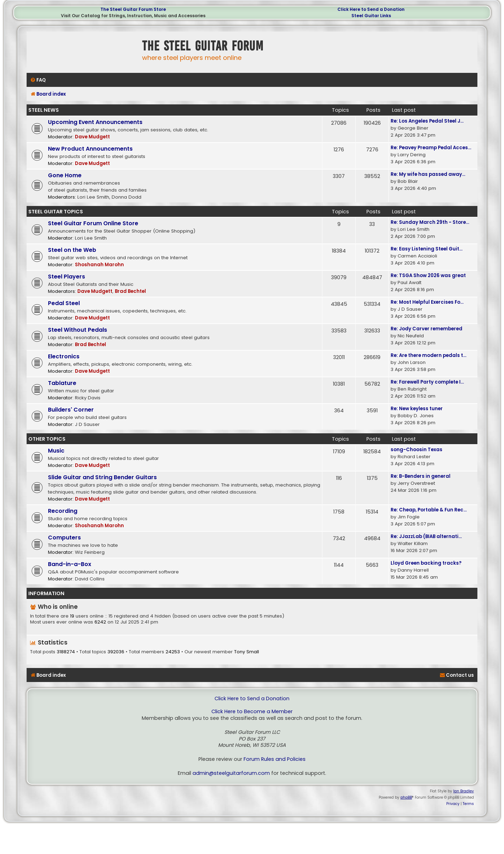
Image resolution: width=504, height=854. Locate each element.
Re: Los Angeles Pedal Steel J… (427, 121)
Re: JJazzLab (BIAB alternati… (426, 536)
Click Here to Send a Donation (371, 9)
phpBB (406, 797)
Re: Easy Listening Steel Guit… (427, 249)
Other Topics (47, 439)
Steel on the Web (72, 250)
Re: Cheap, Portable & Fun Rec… (429, 510)
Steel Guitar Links (371, 16)
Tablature (62, 383)
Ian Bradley (464, 791)
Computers (64, 538)
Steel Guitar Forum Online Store (93, 223)
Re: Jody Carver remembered (426, 329)
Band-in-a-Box (70, 564)
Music (56, 451)
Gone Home (65, 175)
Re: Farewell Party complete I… (427, 382)
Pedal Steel (64, 303)
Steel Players (66, 277)
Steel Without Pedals (78, 330)
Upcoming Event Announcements (95, 122)
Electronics (64, 356)
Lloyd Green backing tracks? (426, 563)
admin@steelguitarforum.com (231, 773)
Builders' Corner (71, 410)
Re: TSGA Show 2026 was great (428, 276)
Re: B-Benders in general (421, 476)
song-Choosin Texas (416, 450)
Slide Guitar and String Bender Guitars (102, 477)
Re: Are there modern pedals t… (429, 355)
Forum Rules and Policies (275, 759)
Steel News (44, 110)
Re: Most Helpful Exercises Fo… (427, 302)
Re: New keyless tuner (417, 409)
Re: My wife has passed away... (428, 174)
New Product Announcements (90, 149)
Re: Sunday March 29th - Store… (430, 222)
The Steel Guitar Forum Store (133, 9)
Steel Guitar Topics (56, 212)
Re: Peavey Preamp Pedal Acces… (431, 148)
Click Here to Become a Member (252, 712)
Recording (63, 511)
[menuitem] (38, 80)
